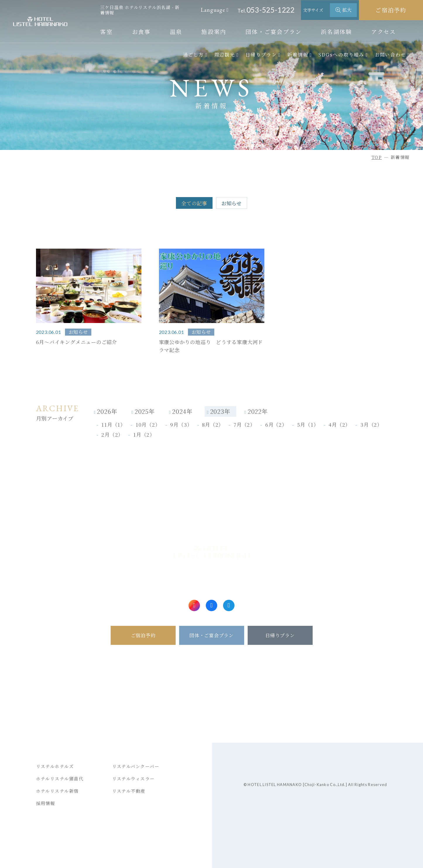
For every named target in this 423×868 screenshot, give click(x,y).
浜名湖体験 (336, 31)
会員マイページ (54, 702)
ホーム (129, 665)
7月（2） (244, 424)
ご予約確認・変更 (61, 678)
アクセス (383, 31)
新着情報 (298, 54)
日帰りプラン (261, 54)
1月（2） (144, 435)
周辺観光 (225, 54)
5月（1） (308, 424)
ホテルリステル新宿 (58, 791)
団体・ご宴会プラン (274, 31)
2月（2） (112, 435)
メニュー (136, 702)
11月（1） (113, 424)
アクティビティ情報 (209, 702)
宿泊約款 (342, 690)
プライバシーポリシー (358, 702)
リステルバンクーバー (136, 766)
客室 (106, 31)
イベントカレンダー (209, 714)
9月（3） (181, 424)
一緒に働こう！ (350, 714)
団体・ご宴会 (197, 678)
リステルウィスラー (134, 779)
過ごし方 (193, 54)
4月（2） (339, 424)
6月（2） (276, 424)
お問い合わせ (391, 54)
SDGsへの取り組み (341, 54)
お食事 (141, 31)
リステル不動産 (129, 791)
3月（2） (371, 424)
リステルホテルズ (55, 766)
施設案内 (214, 31)
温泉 (176, 31)
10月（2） (148, 424)
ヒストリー (280, 714)
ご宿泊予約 (391, 10)
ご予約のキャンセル (64, 690)
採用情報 (46, 803)
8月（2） (213, 424)
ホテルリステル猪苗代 (60, 779)
